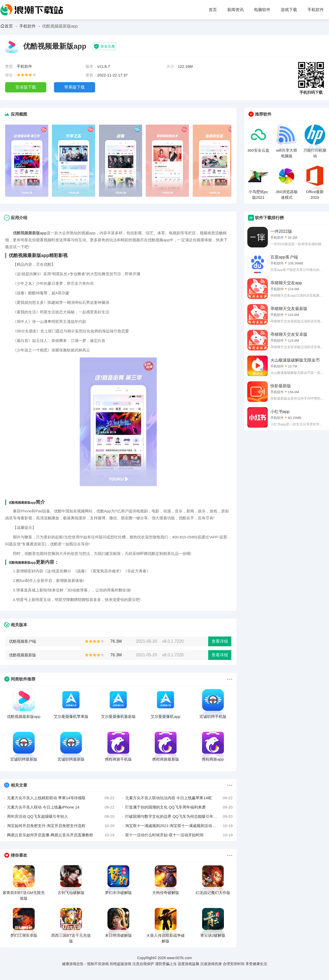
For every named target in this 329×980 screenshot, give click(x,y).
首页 (213, 10)
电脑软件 (262, 10)
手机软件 (316, 10)
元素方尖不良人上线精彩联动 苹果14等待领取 (61, 798)
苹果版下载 (75, 87)
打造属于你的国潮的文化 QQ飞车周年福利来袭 (179, 807)
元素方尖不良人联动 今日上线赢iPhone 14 (61, 807)
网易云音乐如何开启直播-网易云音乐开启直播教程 (61, 835)
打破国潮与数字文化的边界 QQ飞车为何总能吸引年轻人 (179, 816)
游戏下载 (289, 10)
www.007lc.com (179, 958)
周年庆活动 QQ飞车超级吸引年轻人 (61, 816)
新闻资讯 (235, 10)
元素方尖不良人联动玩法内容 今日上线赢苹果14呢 (179, 798)
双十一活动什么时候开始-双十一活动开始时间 (179, 835)
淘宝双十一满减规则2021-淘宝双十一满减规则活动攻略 (179, 826)
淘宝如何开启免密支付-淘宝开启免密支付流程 (61, 826)
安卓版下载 (26, 87)
